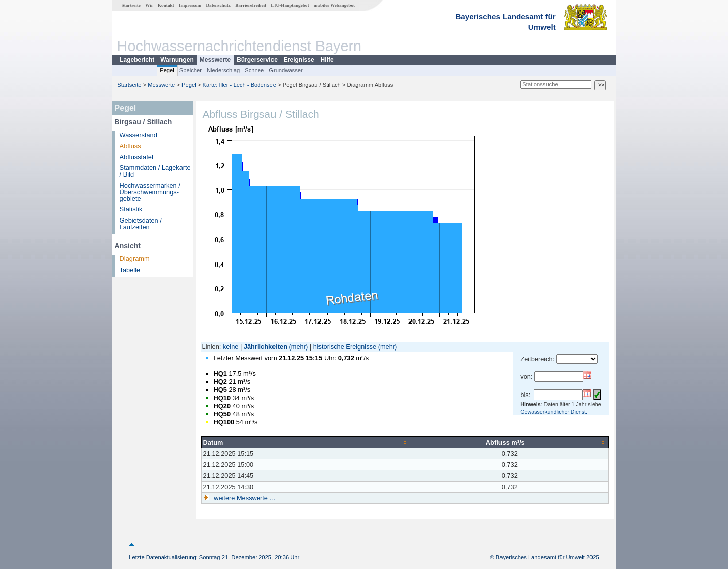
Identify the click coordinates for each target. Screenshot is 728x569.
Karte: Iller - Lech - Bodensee (240, 85)
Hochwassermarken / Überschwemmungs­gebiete (150, 192)
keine (231, 347)
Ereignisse (299, 60)
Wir (149, 5)
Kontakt (166, 5)
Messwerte (215, 60)
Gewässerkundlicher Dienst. (554, 412)
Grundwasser (286, 70)
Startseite (131, 5)
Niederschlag (223, 70)
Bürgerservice (257, 60)
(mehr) (299, 347)
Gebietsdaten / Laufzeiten (141, 224)
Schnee (254, 70)
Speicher (191, 70)
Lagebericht (137, 60)
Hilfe (327, 60)
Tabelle (130, 270)
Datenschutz (218, 5)
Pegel (167, 70)
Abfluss (130, 146)
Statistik (131, 209)
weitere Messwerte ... (244, 498)
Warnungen (177, 60)
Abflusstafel (136, 157)
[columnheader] (306, 442)
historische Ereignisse (345, 347)
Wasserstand (139, 135)
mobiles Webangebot (334, 5)
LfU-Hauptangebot (290, 5)
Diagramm (135, 259)
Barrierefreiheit (251, 5)
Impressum (190, 5)
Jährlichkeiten (265, 347)
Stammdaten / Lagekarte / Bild (155, 171)
